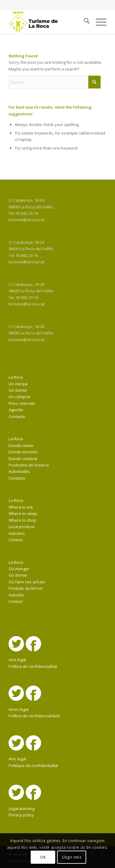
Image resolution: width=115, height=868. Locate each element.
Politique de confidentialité (33, 765)
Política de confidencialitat (33, 666)
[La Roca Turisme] (48, 22)
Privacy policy (21, 815)
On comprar (20, 397)
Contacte (17, 416)
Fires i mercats (22, 403)
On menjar (18, 384)
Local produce (22, 527)
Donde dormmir (23, 452)
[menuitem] (84, 22)
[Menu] (98, 22)
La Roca (16, 377)
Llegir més (72, 857)
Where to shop (22, 520)
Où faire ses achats (27, 582)
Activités (16, 595)
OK (43, 857)
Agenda (16, 410)
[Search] (84, 22)
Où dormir (18, 575)
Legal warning (21, 809)
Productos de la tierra (29, 465)
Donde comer (21, 445)
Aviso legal (19, 709)
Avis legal (17, 660)
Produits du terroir (26, 588)
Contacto (17, 478)
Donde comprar (23, 459)
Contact (16, 540)
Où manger (19, 569)
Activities (17, 533)
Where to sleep (23, 513)
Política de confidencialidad (34, 716)
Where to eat (21, 507)
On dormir (18, 390)
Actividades (19, 471)
